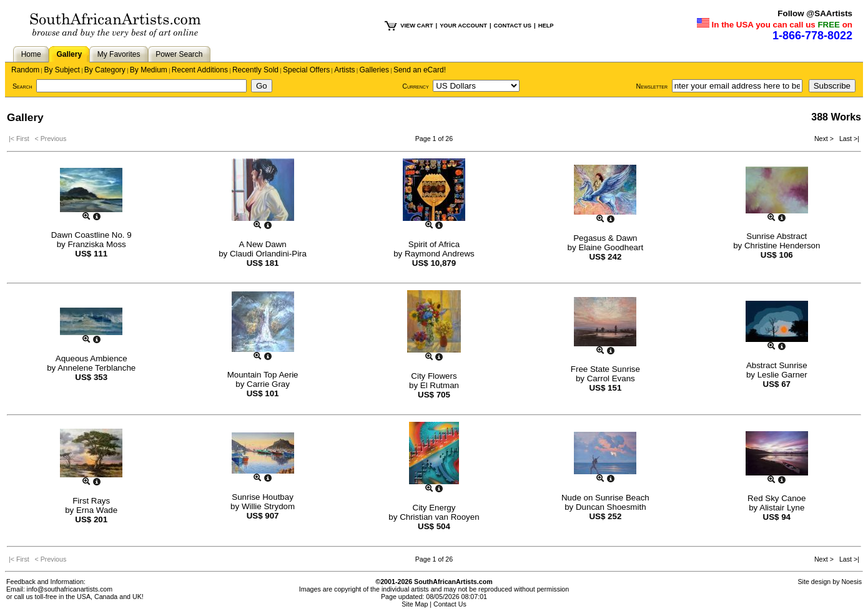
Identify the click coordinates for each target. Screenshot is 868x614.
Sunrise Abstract (777, 236)
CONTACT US (513, 26)
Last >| (847, 139)
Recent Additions (200, 70)
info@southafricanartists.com (70, 589)
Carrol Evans (611, 378)
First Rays (91, 501)
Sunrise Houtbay (263, 497)
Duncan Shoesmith (611, 507)
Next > (825, 139)
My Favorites (119, 54)
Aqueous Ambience (91, 358)
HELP (546, 26)
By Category (105, 70)
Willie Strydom (268, 506)
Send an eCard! (420, 70)
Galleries (374, 70)
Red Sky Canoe (777, 498)
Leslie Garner (782, 375)
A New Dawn (262, 244)
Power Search (179, 54)
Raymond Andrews (440, 254)
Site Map (415, 604)
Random (25, 70)
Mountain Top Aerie (263, 375)
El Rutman (440, 385)
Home (31, 54)
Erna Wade (97, 510)
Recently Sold (255, 70)
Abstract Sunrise (777, 365)
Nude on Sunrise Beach (605, 498)
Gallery (69, 54)
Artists (344, 70)
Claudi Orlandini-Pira (268, 254)
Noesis (851, 582)
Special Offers (306, 70)
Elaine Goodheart (611, 247)
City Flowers (434, 376)
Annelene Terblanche (96, 368)
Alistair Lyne (782, 508)
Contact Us (450, 604)
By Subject (62, 70)
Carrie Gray (268, 384)
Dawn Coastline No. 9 (91, 235)
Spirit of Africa (434, 244)
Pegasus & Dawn (605, 238)
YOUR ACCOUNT (463, 26)
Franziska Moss (96, 244)
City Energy (434, 508)
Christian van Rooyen (439, 517)
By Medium (149, 70)
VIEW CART (417, 26)
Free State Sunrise (605, 369)
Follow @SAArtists (815, 13)
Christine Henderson (782, 246)
